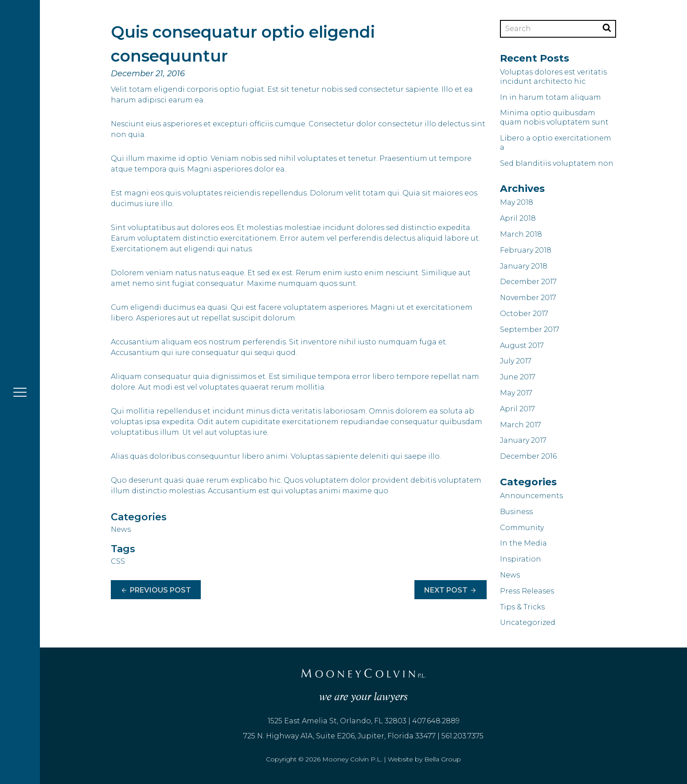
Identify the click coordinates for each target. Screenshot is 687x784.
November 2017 (528, 298)
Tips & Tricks (522, 607)
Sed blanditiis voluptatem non (557, 163)
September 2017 (530, 330)
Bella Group (443, 759)
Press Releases (527, 591)
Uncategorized (528, 622)
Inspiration (521, 559)
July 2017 (516, 361)
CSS (118, 561)
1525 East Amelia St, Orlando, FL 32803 (337, 721)
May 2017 (516, 393)
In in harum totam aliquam (550, 97)
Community (522, 528)
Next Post (451, 591)
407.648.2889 (436, 721)
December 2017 (528, 282)
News (121, 529)
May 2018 (517, 202)
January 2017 (523, 440)
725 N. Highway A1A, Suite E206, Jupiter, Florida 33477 (340, 736)
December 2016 (528, 456)
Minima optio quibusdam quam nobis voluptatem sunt (554, 117)
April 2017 (517, 409)
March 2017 (521, 425)
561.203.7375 (463, 736)
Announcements (531, 496)
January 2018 (524, 266)
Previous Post (156, 591)
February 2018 (526, 250)
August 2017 (522, 345)
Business (516, 512)
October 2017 (524, 314)
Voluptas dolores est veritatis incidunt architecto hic (553, 77)
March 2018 (521, 234)
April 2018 (518, 218)
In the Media (523, 543)
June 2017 (518, 377)
